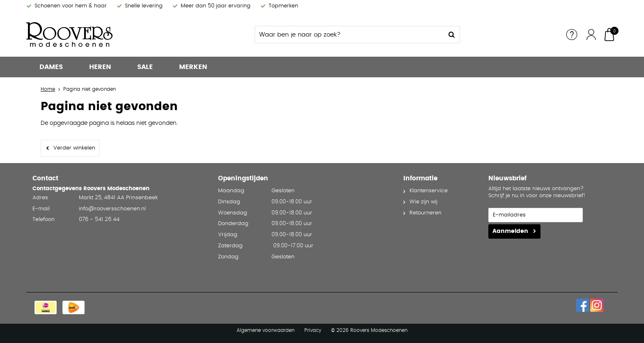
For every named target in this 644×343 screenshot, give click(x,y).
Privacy (313, 330)
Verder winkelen (74, 148)
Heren (100, 67)
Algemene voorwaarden (266, 330)
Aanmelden (510, 231)
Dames (51, 67)
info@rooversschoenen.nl (112, 209)
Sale (145, 67)
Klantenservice (429, 191)
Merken (193, 67)
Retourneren (425, 213)
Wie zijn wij (423, 202)
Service (572, 35)
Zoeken (451, 35)
